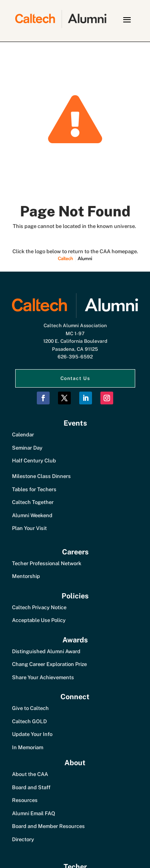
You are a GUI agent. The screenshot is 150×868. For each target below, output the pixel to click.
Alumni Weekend (32, 515)
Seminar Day (27, 448)
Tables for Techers (34, 489)
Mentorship (26, 576)
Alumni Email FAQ (34, 813)
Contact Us (75, 378)
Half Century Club (34, 461)
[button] (127, 20)
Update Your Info (32, 734)
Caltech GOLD (29, 721)
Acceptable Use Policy (39, 620)
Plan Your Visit (29, 528)
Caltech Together (33, 502)
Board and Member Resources (48, 826)
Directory (23, 839)
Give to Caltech (30, 708)
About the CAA (30, 774)
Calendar (23, 435)
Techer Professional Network (47, 563)
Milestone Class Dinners (41, 476)
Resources (25, 800)
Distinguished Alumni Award (46, 651)
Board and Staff (31, 787)
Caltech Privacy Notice (39, 607)
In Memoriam (28, 747)
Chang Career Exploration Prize (49, 664)
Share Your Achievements (43, 677)
